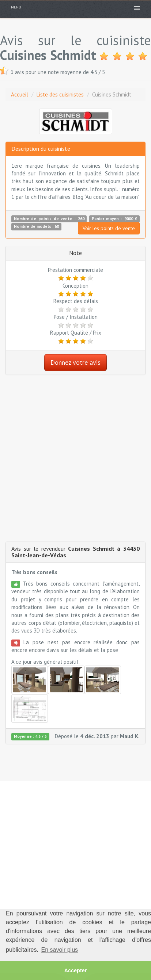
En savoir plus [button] (60, 950)
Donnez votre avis (75, 362)
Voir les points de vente (109, 228)
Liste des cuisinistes (60, 94)
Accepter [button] (76, 970)
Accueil (20, 94)
